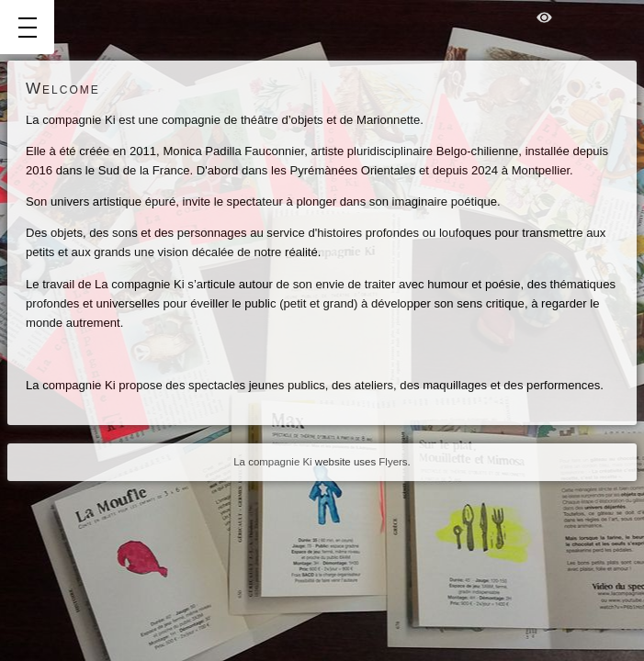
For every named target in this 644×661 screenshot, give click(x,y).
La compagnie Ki (272, 462)
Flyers (393, 462)
